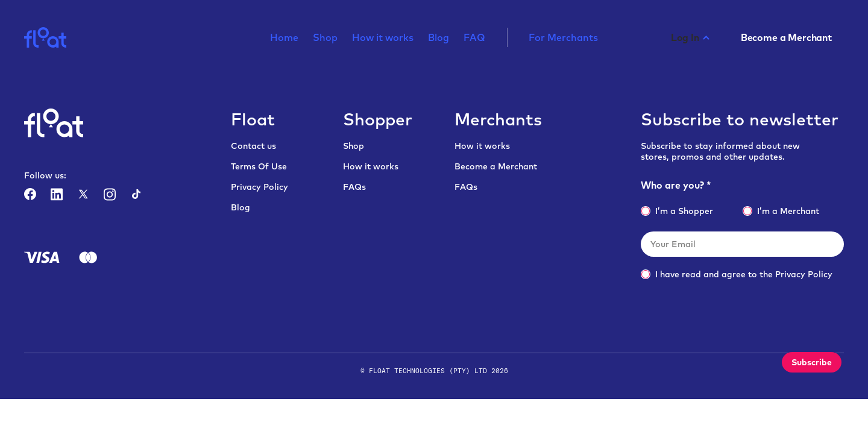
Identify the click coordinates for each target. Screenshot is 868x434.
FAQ (474, 38)
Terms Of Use (259, 166)
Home (284, 38)
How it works (383, 38)
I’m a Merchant (781, 211)
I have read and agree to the (737, 274)
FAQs (354, 187)
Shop (325, 38)
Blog (439, 38)
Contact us (253, 146)
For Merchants (563, 38)
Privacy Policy (259, 187)
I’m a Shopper (677, 211)
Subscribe (812, 362)
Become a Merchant (496, 166)
